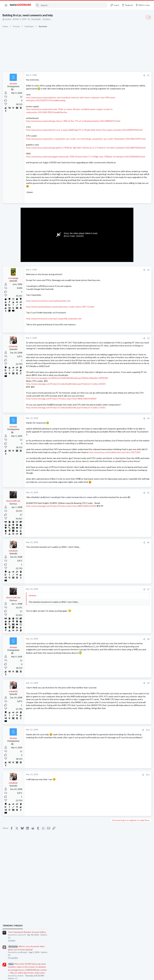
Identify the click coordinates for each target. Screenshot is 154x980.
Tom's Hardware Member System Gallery (130, 170)
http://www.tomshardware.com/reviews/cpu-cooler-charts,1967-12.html (61, 339)
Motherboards (118, 341)
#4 (100, 483)
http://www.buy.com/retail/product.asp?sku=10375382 (52, 529)
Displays (115, 371)
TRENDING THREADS (116, 164)
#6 (100, 631)
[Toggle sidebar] (148, 17)
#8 (100, 728)
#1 (100, 75)
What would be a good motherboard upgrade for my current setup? (129, 333)
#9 (100, 772)
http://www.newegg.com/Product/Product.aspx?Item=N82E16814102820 (62, 458)
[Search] (71, 5)
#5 (100, 581)
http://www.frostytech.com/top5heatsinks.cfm (49, 333)
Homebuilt (36, 19)
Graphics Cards (118, 278)
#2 (100, 302)
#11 (99, 864)
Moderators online (117, 425)
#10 (99, 819)
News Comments (119, 219)
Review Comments (119, 237)
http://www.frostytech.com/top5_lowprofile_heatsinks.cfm (54, 351)
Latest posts (113, 309)
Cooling (115, 385)
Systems (47, 19)
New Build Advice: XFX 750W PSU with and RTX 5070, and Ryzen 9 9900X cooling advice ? (131, 409)
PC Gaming (116, 196)
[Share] (96, 75)
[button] (6, 5)
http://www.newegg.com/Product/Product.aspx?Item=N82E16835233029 (62, 598)
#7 (100, 678)
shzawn (9, 19)
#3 (100, 371)
